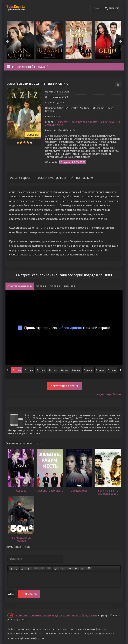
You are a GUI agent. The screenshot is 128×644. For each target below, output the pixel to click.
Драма (93, 122)
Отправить (29, 594)
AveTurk (115, 122)
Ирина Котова (78, 122)
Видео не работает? (110, 394)
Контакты (22, 615)
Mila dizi (51, 125)
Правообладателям (84, 615)
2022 (61, 125)
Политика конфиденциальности (50, 615)
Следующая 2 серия (64, 386)
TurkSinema (60, 122)
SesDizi (104, 122)
